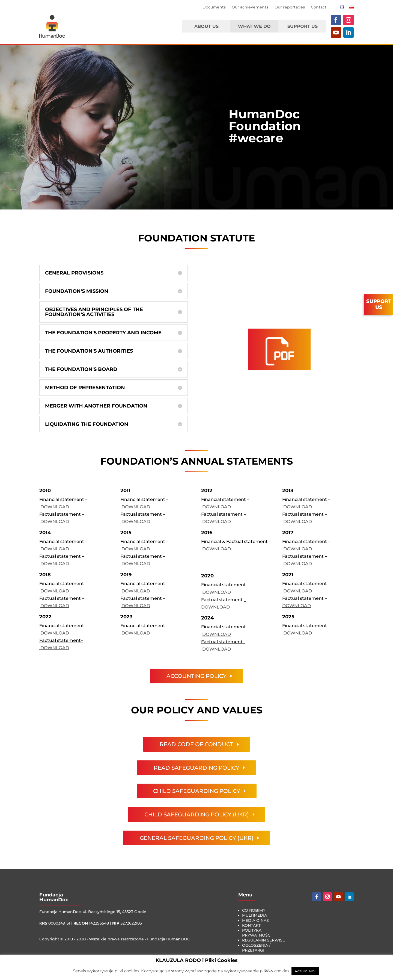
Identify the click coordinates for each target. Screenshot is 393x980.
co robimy (254, 910)
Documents (214, 7)
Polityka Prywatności (257, 933)
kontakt (251, 925)
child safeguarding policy (197, 791)
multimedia (254, 915)
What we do (254, 26)
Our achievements (250, 7)
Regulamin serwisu (264, 940)
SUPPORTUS (379, 304)
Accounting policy (196, 676)
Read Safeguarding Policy (196, 768)
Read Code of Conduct (196, 744)
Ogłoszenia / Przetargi (256, 948)
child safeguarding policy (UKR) (197, 814)
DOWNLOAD (55, 507)
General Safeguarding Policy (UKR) (197, 838)
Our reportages (290, 7)
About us (206, 26)
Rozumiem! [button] (305, 971)
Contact (319, 7)
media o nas (255, 920)
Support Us (303, 26)
